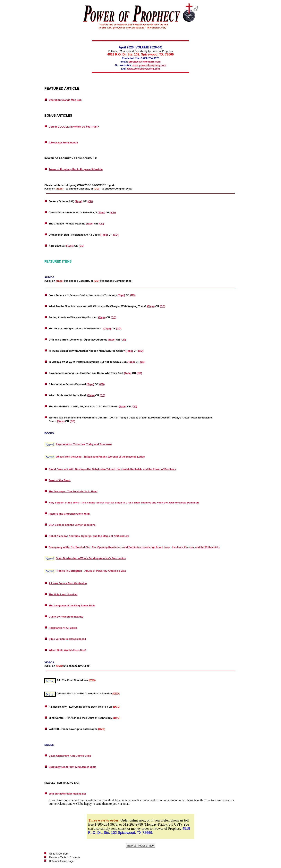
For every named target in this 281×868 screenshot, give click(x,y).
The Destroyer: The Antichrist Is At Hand (73, 491)
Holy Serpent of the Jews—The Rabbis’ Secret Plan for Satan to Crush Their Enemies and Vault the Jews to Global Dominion (124, 503)
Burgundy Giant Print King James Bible (72, 767)
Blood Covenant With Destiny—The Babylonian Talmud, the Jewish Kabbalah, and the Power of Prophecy (112, 469)
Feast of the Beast (60, 480)
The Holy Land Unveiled (63, 594)
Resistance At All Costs (63, 628)
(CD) (90, 201)
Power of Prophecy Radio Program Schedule (76, 169)
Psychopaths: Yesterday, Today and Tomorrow (84, 444)
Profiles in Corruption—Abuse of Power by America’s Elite (91, 571)
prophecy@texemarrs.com (145, 62)
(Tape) (79, 201)
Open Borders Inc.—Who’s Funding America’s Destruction (91, 558)
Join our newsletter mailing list (67, 794)
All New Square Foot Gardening (68, 583)
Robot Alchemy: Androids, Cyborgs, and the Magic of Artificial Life (89, 536)
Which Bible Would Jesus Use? (68, 650)
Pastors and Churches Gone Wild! (69, 514)
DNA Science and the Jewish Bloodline (72, 525)
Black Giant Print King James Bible (70, 756)
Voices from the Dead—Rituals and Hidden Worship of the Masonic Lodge (100, 457)
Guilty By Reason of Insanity (66, 617)
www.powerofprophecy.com (149, 65)
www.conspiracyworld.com (144, 69)
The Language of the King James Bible (72, 606)
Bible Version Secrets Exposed (67, 639)
